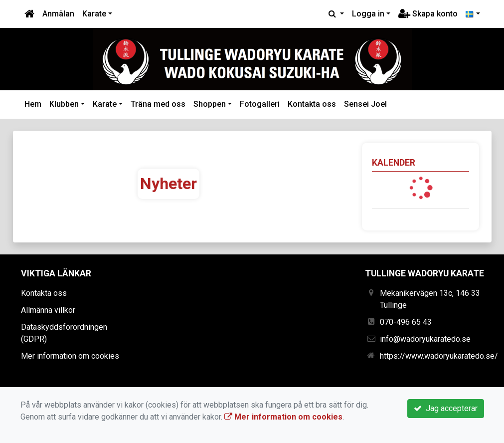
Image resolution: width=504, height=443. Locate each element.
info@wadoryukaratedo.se (425, 339)
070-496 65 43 (406, 322)
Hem (33, 104)
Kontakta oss (312, 104)
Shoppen (210, 104)
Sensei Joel (365, 104)
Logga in (368, 14)
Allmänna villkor (48, 310)
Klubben (64, 104)
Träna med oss (158, 104)
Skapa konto (428, 14)
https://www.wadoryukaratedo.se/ (439, 356)
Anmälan (58, 14)
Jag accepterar (446, 408)
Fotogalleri (260, 104)
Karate (94, 14)
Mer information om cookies (70, 356)
